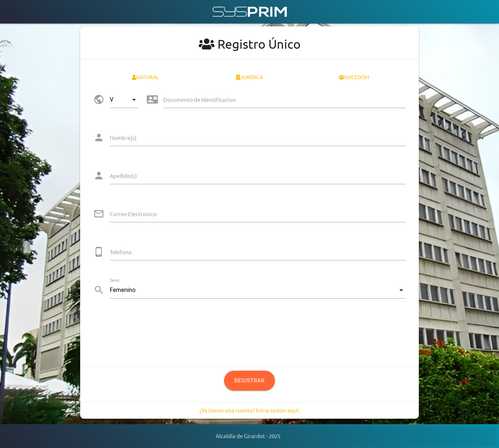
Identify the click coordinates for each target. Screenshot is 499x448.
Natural (145, 77)
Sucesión (354, 77)
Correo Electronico (133, 214)
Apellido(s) (123, 176)
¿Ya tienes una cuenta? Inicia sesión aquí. (250, 410)
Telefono (121, 252)
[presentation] (149, 329)
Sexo (115, 280)
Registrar (249, 381)
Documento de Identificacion (200, 99)
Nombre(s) (123, 138)
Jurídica (249, 77)
